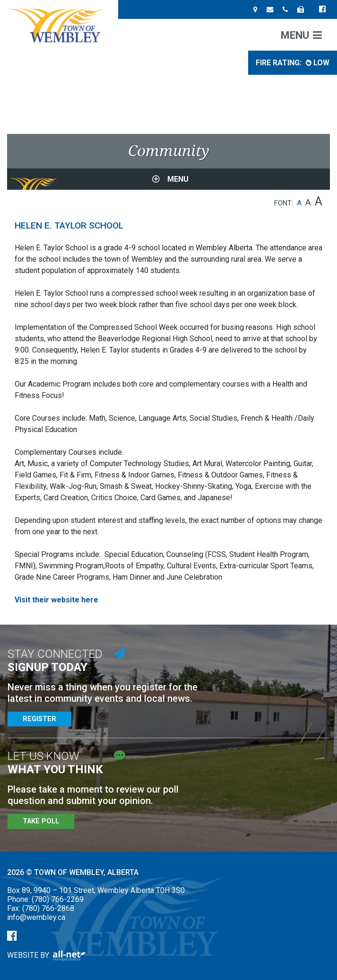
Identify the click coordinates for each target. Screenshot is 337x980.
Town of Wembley (59, 25)
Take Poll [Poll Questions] (41, 821)
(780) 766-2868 (48, 908)
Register (39, 719)
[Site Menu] (168, 179)
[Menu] (301, 35)
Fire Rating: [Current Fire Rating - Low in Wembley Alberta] (293, 63)
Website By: (47, 955)
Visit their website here (56, 600)
